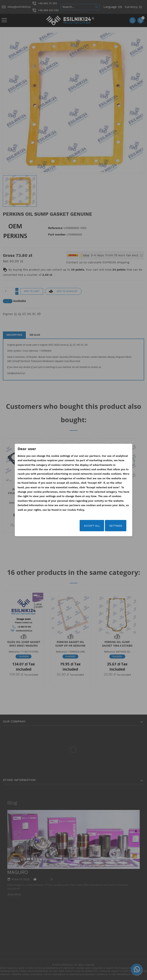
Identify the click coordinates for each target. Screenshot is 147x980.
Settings (116, 526)
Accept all (92, 526)
